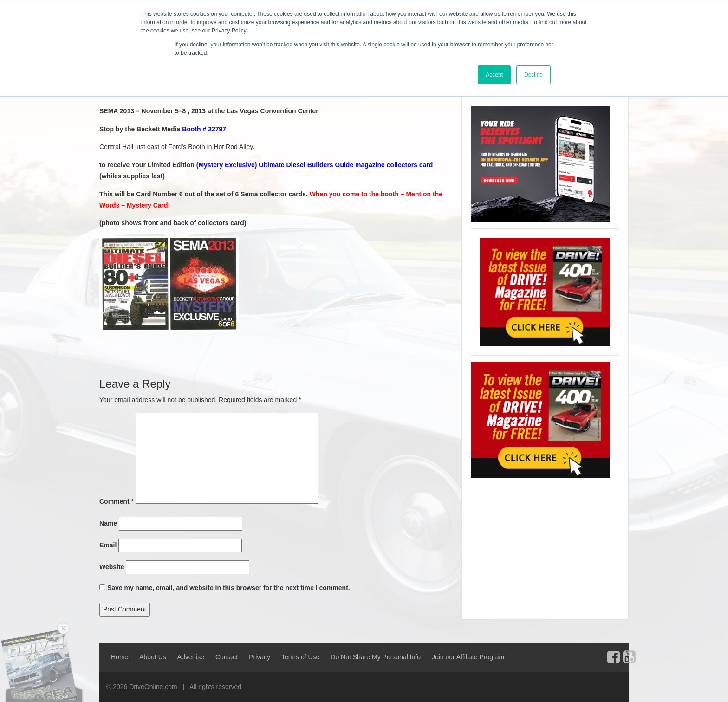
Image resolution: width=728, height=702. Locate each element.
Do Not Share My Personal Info (376, 657)
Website (112, 567)
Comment (117, 501)
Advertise (191, 657)
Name (108, 523)
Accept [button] (494, 75)
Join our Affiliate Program (468, 657)
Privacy (260, 657)
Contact (227, 657)
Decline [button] (533, 75)
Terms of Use (300, 657)
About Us (153, 657)
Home (120, 657)
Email (108, 545)
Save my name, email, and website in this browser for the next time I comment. (229, 588)
